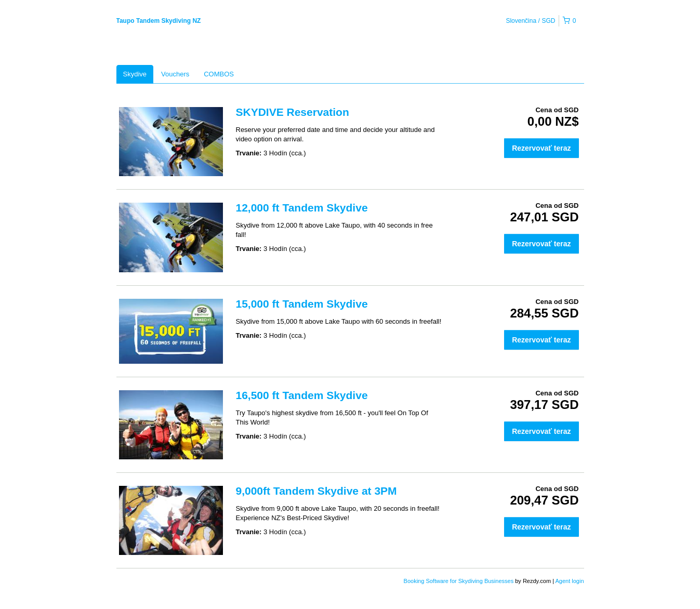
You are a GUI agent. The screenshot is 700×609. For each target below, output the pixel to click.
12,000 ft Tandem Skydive (302, 208)
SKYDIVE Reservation (293, 112)
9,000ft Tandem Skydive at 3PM (316, 491)
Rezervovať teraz (541, 148)
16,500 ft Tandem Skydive (302, 395)
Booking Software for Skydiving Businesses (460, 581)
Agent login (569, 581)
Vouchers (175, 74)
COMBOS (219, 74)
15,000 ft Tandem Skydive (302, 304)
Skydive (135, 74)
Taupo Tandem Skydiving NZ (159, 21)
